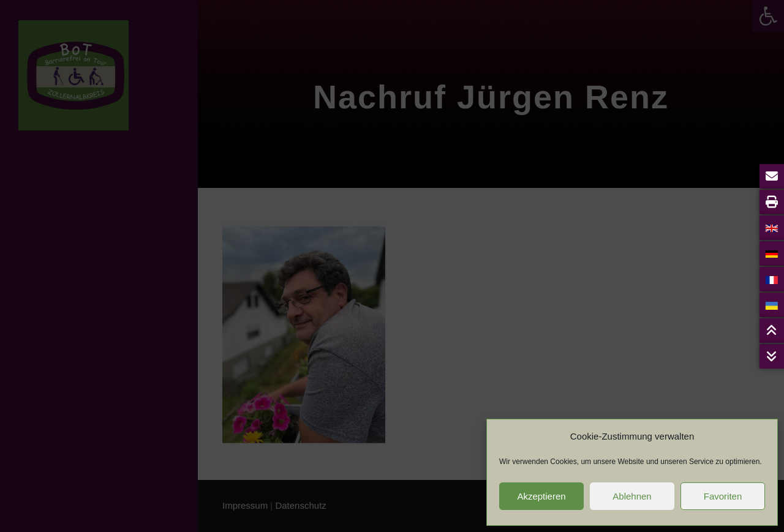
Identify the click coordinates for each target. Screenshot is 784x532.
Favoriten (723, 496)
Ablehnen (632, 496)
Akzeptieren (541, 496)
